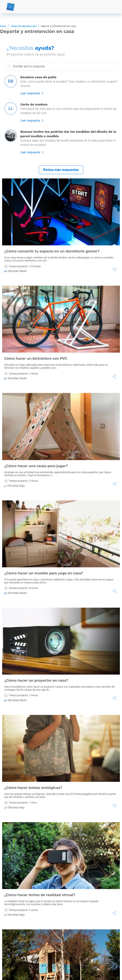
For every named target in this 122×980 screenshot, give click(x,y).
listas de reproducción (24, 26)
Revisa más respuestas (61, 170)
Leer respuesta (30, 93)
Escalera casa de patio (38, 77)
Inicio (3, 26)
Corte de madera (34, 104)
